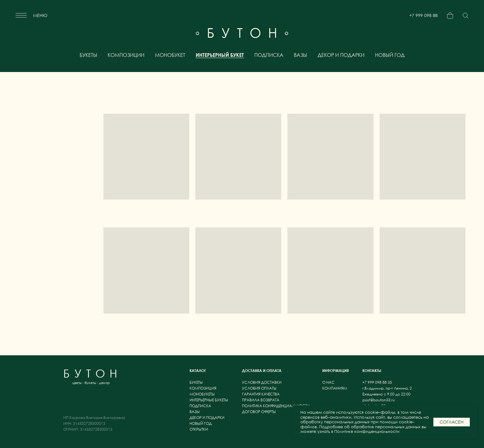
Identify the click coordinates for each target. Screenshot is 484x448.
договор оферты (259, 412)
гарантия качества (261, 394)
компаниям (335, 388)
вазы (300, 55)
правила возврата (261, 400)
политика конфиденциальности (276, 406)
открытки (199, 429)
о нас (329, 382)
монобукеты (202, 394)
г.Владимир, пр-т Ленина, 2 (387, 388)
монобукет (170, 55)
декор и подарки (341, 55)
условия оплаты (259, 388)
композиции (126, 55)
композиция (203, 388)
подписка (269, 55)
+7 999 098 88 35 (423, 18)
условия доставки (262, 382)
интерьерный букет (220, 55)
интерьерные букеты (209, 400)
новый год (390, 55)
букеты (88, 55)
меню (40, 15)
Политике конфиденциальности (367, 431)
